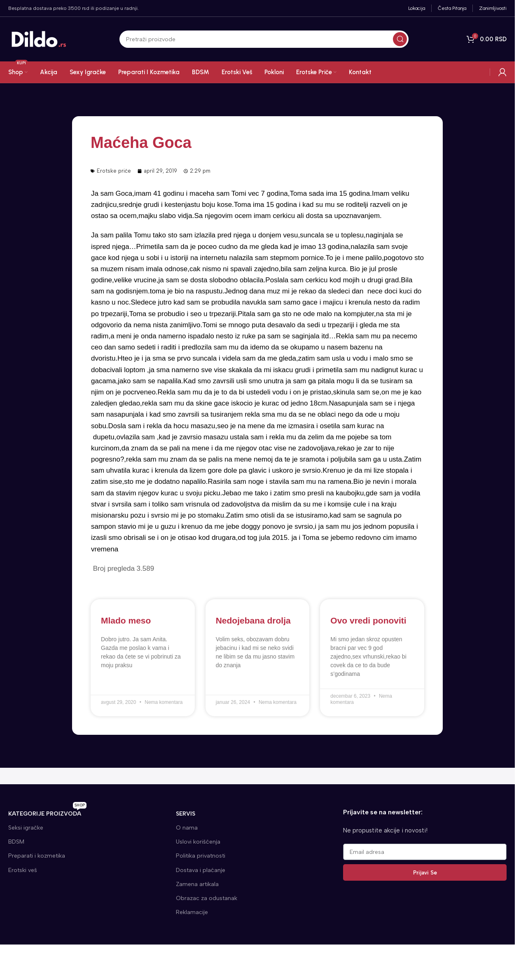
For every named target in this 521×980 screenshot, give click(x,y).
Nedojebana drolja (253, 620)
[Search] (264, 40)
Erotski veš (23, 870)
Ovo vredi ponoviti (368, 620)
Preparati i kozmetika (37, 856)
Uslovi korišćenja (198, 842)
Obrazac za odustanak (207, 898)
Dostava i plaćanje (201, 870)
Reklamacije (192, 912)
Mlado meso (126, 620)
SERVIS (186, 814)
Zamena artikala (197, 884)
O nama (187, 828)
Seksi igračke (26, 828)
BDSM (16, 842)
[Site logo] (39, 39)
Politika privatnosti (201, 856)
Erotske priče (114, 171)
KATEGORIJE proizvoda (47, 812)
